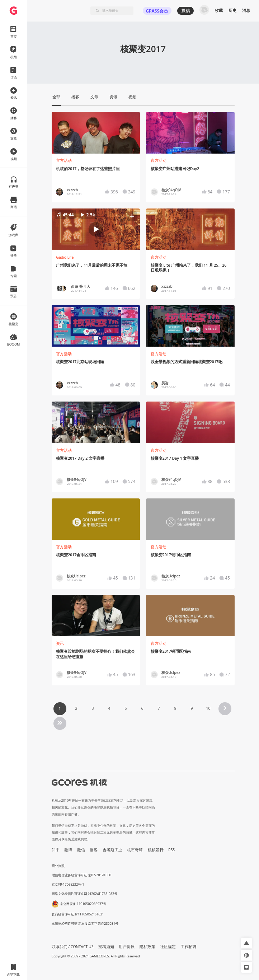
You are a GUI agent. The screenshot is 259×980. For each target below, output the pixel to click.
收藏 (219, 10)
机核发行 (156, 850)
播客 (94, 850)
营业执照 (58, 866)
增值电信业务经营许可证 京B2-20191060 (81, 875)
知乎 (56, 850)
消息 (246, 10)
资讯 (60, 643)
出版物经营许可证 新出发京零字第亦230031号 (85, 923)
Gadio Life (65, 257)
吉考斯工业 (112, 850)
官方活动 (64, 160)
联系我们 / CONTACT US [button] (73, 947)
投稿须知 (106, 947)
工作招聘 (189, 947)
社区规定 (168, 947)
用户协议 (127, 947)
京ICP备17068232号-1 (68, 884)
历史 (232, 10)
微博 (68, 850)
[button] (96, 229)
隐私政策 (147, 947)
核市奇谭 (135, 850)
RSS (171, 850)
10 (208, 708)
